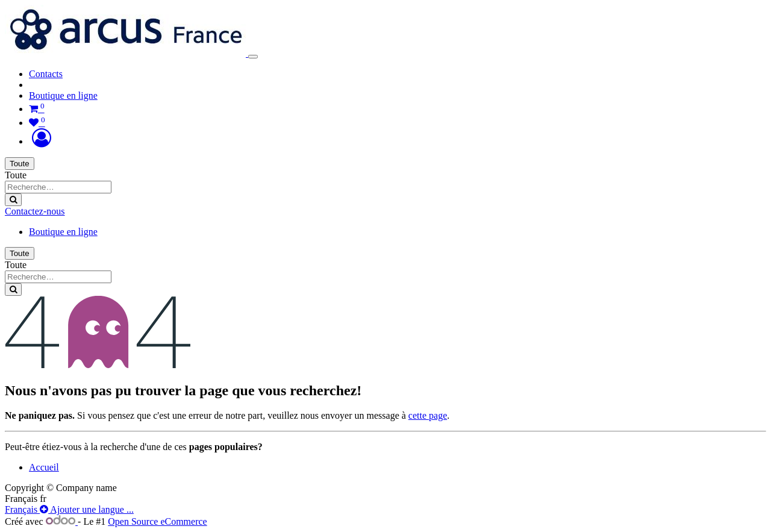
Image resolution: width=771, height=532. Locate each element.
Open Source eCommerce (157, 521)
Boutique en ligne (63, 95)
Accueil (44, 467)
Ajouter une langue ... (87, 509)
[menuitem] (46, 74)
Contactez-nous (35, 211)
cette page (428, 415)
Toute (20, 164)
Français (22, 509)
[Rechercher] (13, 200)
